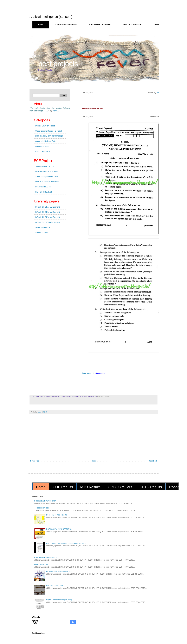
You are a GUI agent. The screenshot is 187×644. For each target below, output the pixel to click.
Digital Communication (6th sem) (59, 600)
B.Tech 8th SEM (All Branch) (48, 207)
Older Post (153, 461)
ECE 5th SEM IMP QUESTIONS (49, 136)
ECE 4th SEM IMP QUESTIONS (59, 572)
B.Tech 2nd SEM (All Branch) (48, 222)
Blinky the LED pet (43, 187)
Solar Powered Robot (44, 166)
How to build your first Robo (47, 182)
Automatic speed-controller (47, 177)
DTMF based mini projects (47, 171)
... (56, 111)
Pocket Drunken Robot (45, 126)
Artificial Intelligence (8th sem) (93, 109)
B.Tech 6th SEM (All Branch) (48, 212)
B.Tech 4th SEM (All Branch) (48, 217)
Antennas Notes (42, 146)
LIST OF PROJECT (44, 192)
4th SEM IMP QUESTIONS (100, 24)
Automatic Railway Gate (46, 141)
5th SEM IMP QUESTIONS (66, 24)
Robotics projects (133, 24)
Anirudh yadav (103, 396)
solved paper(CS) (43, 227)
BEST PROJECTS (58, 64)
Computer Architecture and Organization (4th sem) (66, 543)
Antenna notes (42, 232)
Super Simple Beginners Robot (49, 131)
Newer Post (35, 461)
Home (41, 24)
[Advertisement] (93, 438)
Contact (158, 24)
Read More (87, 373)
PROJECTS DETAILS (55, 586)
